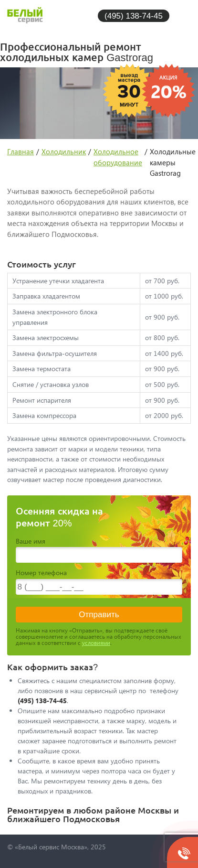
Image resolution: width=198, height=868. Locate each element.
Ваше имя (31, 541)
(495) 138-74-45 (134, 16)
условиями (96, 643)
